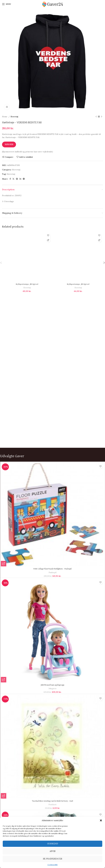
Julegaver (52, 689)
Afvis (52, 851)
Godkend (53, 844)
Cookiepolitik (52, 865)
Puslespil (52, 573)
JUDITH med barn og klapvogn (52, 685)
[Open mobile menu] (6, 4)
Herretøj (14, 117)
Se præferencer (53, 859)
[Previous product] (96, 117)
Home (5, 117)
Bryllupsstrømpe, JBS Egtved (27, 284)
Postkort (52, 805)
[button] (101, 820)
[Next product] (102, 117)
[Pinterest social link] (17, 179)
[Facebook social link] (10, 179)
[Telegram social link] (24, 179)
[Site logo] (52, 4)
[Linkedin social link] (20, 179)
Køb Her (9, 144)
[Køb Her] (48, 240)
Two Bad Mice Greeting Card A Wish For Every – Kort (53, 801)
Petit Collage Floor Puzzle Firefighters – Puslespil (52, 569)
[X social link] (13, 179)
